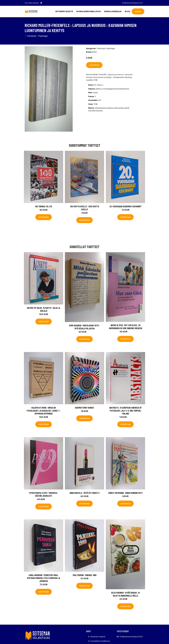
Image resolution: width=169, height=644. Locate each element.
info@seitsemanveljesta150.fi (132, 3)
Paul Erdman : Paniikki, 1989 (85, 575)
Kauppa (138, 11)
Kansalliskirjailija (113, 11)
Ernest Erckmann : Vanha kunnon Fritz (125, 493)
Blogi (127, 11)
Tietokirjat (32, 36)
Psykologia (43, 36)
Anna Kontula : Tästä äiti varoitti (85, 493)
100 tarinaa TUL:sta (44, 206)
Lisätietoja (94, 65)
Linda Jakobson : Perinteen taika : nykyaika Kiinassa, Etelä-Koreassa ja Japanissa (44, 578)
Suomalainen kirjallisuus (89, 11)
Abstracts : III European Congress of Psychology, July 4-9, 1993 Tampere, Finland (126, 411)
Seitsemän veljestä (64, 11)
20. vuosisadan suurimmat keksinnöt (126, 206)
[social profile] (41, 3)
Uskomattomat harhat (84, 408)
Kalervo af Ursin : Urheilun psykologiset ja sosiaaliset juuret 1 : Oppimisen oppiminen (44, 411)
